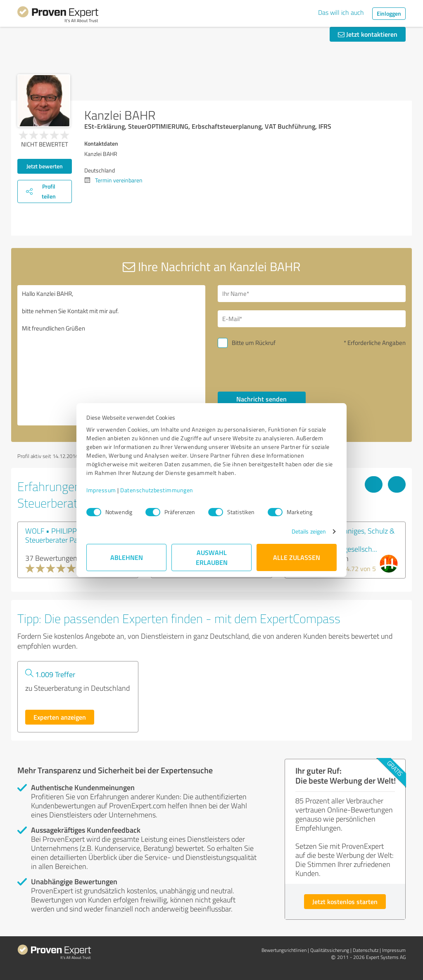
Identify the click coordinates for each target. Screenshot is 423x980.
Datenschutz (366, 950)
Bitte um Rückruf (254, 343)
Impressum (101, 490)
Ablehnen (127, 557)
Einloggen (389, 13)
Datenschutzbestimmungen (157, 490)
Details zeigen (309, 531)
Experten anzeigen (60, 717)
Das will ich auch (341, 12)
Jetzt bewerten (45, 166)
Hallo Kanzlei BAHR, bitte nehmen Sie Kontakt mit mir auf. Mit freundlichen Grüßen (111, 355)
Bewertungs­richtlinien (284, 950)
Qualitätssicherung (330, 950)
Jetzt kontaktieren (368, 34)
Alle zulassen (297, 557)
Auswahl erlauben (212, 557)
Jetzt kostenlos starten (345, 901)
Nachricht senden (261, 399)
